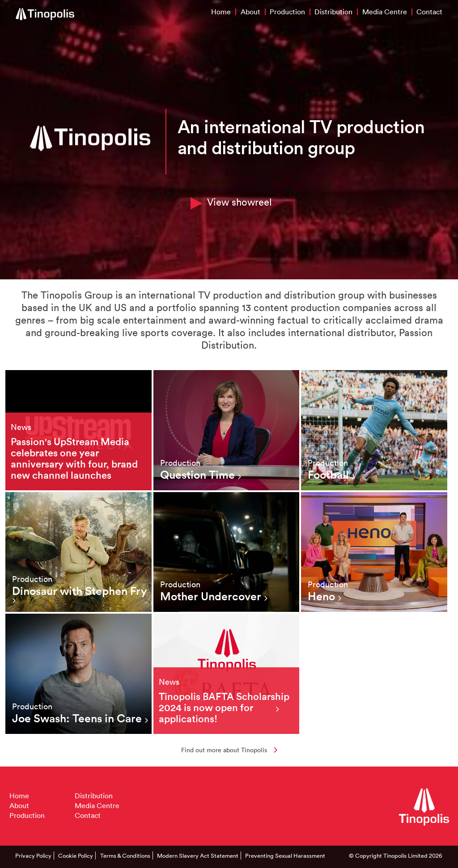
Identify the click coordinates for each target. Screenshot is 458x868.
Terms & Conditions (125, 855)
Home (221, 12)
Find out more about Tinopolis (229, 750)
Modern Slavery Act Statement (198, 855)
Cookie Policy (76, 855)
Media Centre (385, 12)
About (250, 12)
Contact (429, 12)
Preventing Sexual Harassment (285, 855)
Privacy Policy (33, 855)
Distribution (333, 12)
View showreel (231, 202)
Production (287, 12)
